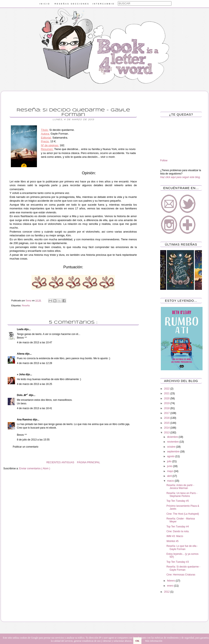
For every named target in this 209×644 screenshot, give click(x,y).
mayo (171, 471)
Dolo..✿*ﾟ (23, 395)
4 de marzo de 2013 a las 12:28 (35, 363)
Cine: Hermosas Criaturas (181, 575)
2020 (167, 398)
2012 (167, 592)
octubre (172, 447)
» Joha (21, 374)
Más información (154, 641)
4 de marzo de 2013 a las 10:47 (35, 342)
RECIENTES (54, 462)
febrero (171, 581)
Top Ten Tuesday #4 (178, 527)
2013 (167, 433)
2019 (167, 403)
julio (170, 461)
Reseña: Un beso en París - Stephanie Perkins (182, 495)
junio (170, 466)
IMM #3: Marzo (175, 536)
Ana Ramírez (25, 420)
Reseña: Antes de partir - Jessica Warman (180, 487)
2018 (167, 408)
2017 (167, 413)
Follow (164, 160)
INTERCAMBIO (104, 4)
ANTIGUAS (68, 462)
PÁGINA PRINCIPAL (88, 462)
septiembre (174, 452)
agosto (171, 456)
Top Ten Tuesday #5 (178, 501)
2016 (167, 418)
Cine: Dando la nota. (178, 531)
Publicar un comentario (26, 447)
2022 (167, 389)
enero (171, 586)
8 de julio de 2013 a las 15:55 (33, 440)
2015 (167, 423)
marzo (171, 481)
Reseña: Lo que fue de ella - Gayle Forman (182, 547)
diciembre (173, 437)
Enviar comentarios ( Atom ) (35, 468)
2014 (167, 428)
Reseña (26, 305)
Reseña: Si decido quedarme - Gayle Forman (183, 568)
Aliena (21, 354)
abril (170, 476)
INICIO (45, 4)
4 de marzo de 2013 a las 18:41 (35, 408)
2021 (167, 393)
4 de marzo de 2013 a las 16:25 (35, 384)
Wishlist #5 (172, 541)
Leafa (21, 329)
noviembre (173, 442)
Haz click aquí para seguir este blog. (180, 177)
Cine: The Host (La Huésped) (183, 514)
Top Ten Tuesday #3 (178, 562)
